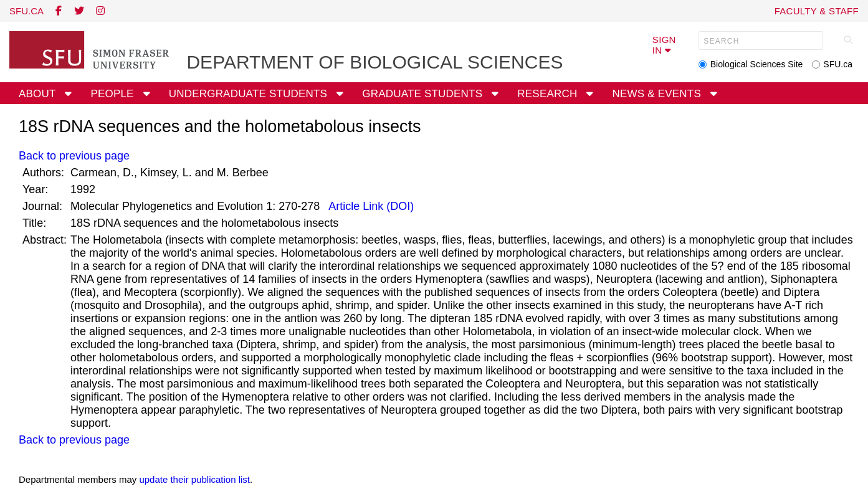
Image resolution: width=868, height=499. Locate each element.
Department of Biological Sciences (374, 62)
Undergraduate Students (250, 94)
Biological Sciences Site (757, 64)
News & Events (658, 94)
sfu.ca (26, 11)
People (113, 94)
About (39, 94)
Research (549, 94)
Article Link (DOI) (370, 206)
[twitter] (79, 11)
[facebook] (59, 11)
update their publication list (194, 479)
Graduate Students (424, 94)
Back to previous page (74, 156)
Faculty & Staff (817, 11)
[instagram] (100, 11)
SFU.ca (838, 64)
